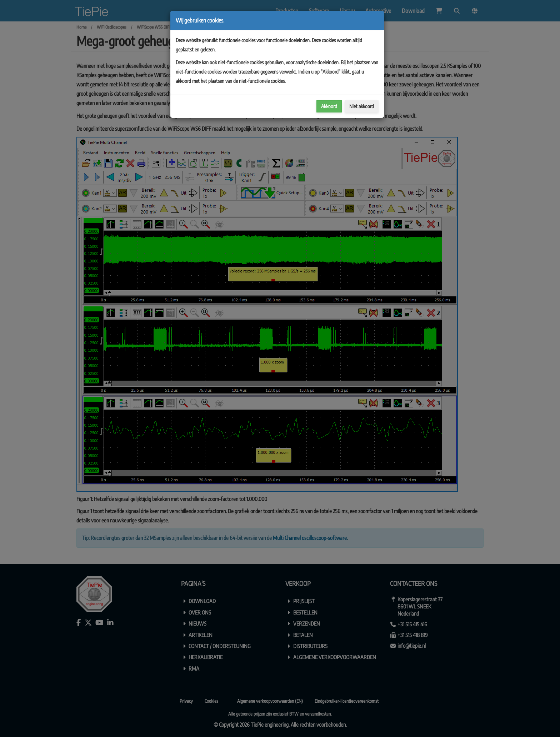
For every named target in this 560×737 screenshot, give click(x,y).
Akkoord (329, 106)
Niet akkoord (362, 106)
